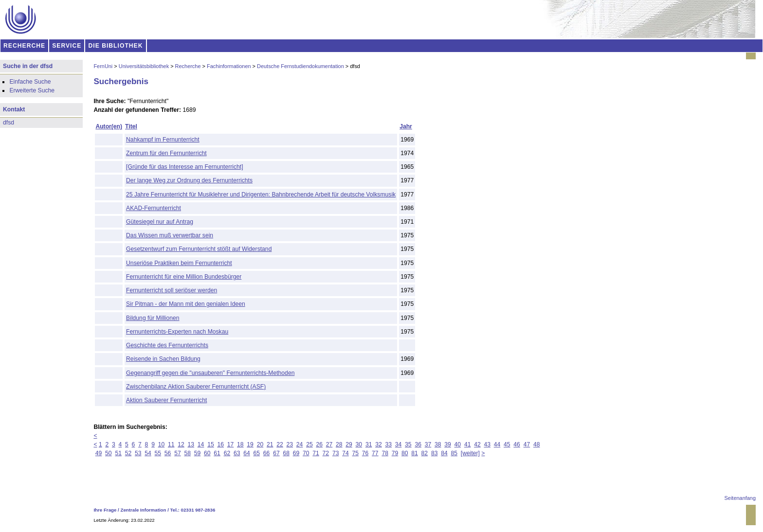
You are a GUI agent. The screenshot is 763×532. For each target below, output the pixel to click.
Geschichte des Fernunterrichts (167, 345)
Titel (131, 126)
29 (349, 444)
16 (220, 444)
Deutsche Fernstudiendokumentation (300, 66)
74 (345, 453)
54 (148, 453)
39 (448, 444)
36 (418, 444)
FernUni (103, 66)
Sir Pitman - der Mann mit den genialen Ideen (186, 304)
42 (477, 444)
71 (316, 453)
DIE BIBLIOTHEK (116, 46)
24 (300, 444)
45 (507, 444)
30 (359, 444)
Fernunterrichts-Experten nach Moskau (177, 332)
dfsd (9, 123)
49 (99, 453)
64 (247, 453)
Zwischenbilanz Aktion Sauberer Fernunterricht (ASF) (196, 387)
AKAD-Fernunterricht (154, 208)
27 (329, 444)
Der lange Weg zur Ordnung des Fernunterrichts (189, 180)
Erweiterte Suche (32, 90)
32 (379, 444)
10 (162, 444)
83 (435, 453)
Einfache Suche (30, 82)
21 (270, 444)
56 (168, 453)
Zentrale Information (144, 510)
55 (158, 453)
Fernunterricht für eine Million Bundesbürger (184, 277)
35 (408, 444)
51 (118, 453)
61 (217, 453)
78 (385, 453)
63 (237, 453)
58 (187, 453)
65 (257, 453)
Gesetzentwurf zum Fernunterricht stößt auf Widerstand (199, 249)
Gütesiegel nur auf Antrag (160, 222)
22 (280, 444)
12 (181, 444)
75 (356, 453)
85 (454, 453)
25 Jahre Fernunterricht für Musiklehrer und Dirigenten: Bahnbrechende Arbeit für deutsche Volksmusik (261, 195)
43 (487, 444)
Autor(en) (109, 126)
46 (517, 444)
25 (309, 444)
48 (537, 444)
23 (290, 444)
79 (395, 453)
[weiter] (470, 453)
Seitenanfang (740, 498)
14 (201, 444)
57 (178, 453)
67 (276, 453)
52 (128, 453)
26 (319, 444)
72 (326, 453)
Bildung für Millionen (153, 318)
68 (286, 453)
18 (240, 444)
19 (250, 444)
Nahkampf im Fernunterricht (163, 140)
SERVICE (67, 46)
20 (260, 444)
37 (428, 444)
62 (227, 453)
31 (369, 444)
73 (336, 453)
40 (458, 444)
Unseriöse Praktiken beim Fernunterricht (179, 263)
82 (425, 453)
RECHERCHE (24, 46)
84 (444, 453)
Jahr (406, 126)
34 (399, 444)
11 (171, 444)
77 (375, 453)
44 (497, 444)
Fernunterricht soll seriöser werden (172, 290)
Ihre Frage (105, 510)
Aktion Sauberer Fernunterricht (166, 400)
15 (211, 444)
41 (468, 444)
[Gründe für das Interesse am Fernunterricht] (185, 167)
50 (109, 453)
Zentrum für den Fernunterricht (166, 153)
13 (191, 444)
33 (389, 444)
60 (207, 453)
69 (296, 453)
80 (405, 453)
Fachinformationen (229, 66)
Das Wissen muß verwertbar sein (170, 235)
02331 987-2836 (198, 510)
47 (527, 444)
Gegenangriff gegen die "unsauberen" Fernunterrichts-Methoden (210, 373)
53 (138, 453)
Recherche (188, 66)
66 (267, 453)
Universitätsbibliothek (144, 66)
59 (198, 453)
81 (415, 453)
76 (365, 453)
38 (438, 444)
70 (306, 453)
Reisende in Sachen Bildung (163, 359)
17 (231, 444)
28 (339, 444)
